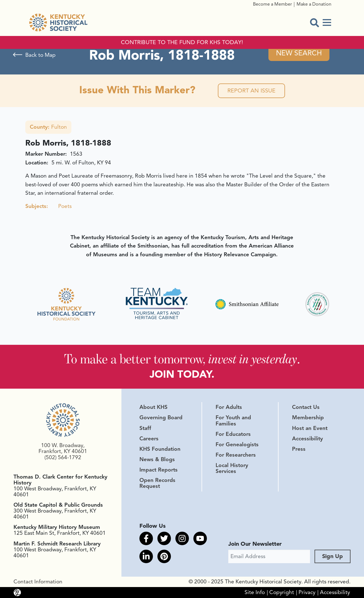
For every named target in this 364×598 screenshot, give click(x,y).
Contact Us (306, 407)
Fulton (48, 127)
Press (299, 449)
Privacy (307, 592)
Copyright (282, 592)
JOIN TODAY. (182, 374)
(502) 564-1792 (63, 457)
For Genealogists (237, 445)
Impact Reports (159, 470)
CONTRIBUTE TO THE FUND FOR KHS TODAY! (182, 42)
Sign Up (333, 556)
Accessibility (308, 439)
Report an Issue (251, 91)
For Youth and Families (233, 421)
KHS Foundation (160, 449)
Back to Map (40, 55)
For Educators (233, 434)
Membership (308, 418)
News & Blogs (157, 459)
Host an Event (310, 428)
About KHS (153, 407)
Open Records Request (157, 483)
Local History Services (232, 468)
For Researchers (236, 455)
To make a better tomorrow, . (182, 359)
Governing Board (161, 418)
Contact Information (38, 582)
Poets (65, 206)
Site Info (255, 592)
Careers (149, 439)
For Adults (229, 407)
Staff (145, 428)
